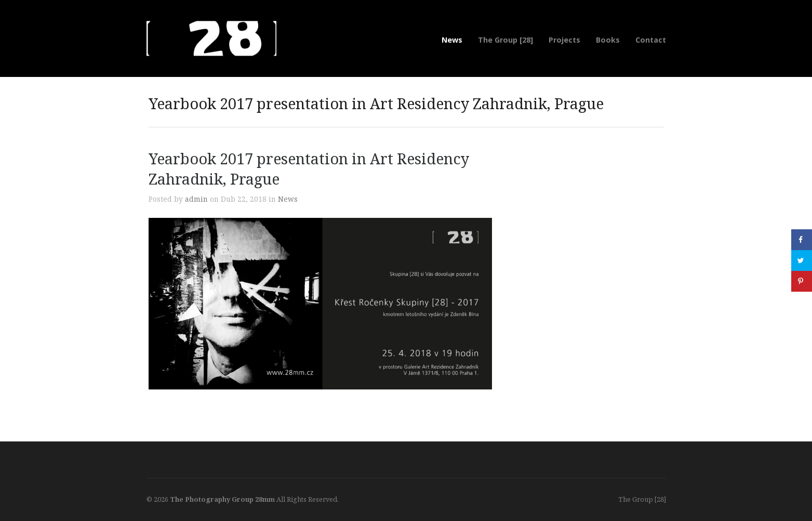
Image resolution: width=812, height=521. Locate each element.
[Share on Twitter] (802, 260)
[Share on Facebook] (802, 240)
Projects (564, 40)
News (452, 40)
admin (196, 199)
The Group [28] (505, 40)
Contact (651, 40)
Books (608, 40)
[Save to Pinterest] (802, 281)
